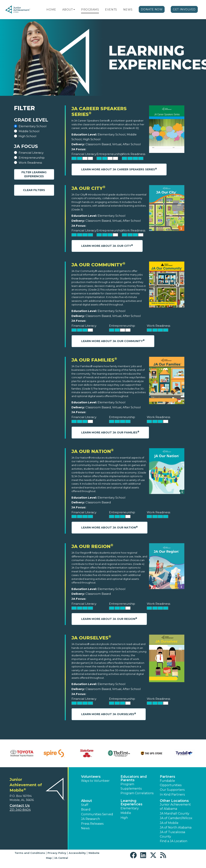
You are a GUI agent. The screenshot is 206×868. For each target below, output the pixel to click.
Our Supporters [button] (172, 790)
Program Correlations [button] (137, 793)
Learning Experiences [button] (131, 802)
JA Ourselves (91, 638)
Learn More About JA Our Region (109, 619)
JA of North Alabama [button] (176, 827)
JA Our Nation (93, 451)
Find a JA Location (174, 841)
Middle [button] (126, 813)
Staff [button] (85, 805)
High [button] (124, 818)
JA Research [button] (90, 819)
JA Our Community (98, 265)
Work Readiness (30, 163)
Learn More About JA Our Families (110, 432)
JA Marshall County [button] (175, 813)
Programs (90, 10)
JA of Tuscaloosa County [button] (172, 834)
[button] (74, 10)
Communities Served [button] (97, 814)
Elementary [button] (130, 808)
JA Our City (88, 188)
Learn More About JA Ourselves (109, 714)
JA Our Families (94, 360)
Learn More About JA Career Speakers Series (119, 169)
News (128, 10)
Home (51, 10)
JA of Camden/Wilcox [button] (176, 818)
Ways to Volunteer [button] (95, 781)
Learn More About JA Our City (107, 246)
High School (27, 136)
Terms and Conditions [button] (30, 853)
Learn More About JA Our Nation (110, 527)
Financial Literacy (31, 153)
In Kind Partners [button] (172, 795)
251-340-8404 (20, 810)
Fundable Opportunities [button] (171, 783)
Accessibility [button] (77, 853)
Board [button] (86, 809)
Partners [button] (167, 777)
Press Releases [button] (92, 824)
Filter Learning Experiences (34, 174)
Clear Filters (34, 190)
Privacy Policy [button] (57, 853)
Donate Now (152, 9)
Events (111, 10)
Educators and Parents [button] (134, 778)
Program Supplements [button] (131, 786)
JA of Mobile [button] (169, 823)
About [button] (87, 801)
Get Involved (184, 9)
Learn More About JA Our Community (113, 341)
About (68, 10)
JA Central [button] (61, 858)
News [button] (85, 828)
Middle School (29, 131)
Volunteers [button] (91, 777)
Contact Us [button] (20, 806)
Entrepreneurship (32, 158)
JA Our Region (92, 546)
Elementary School (32, 126)
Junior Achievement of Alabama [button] (175, 807)
